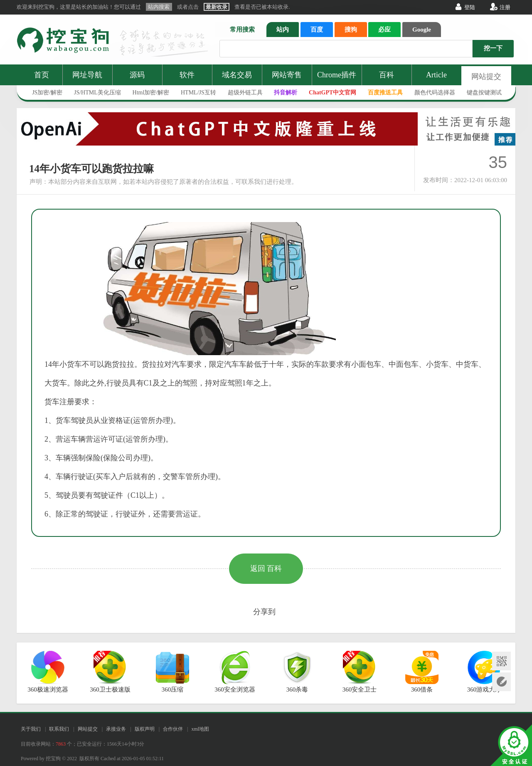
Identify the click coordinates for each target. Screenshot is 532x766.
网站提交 (486, 77)
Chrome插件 (337, 75)
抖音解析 (286, 93)
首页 (42, 75)
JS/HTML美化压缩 (97, 93)
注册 (505, 7)
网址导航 (87, 75)
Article (436, 75)
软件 (187, 75)
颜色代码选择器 (435, 93)
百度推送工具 (385, 93)
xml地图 (200, 729)
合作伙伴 (173, 729)
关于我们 (31, 729)
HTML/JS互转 (198, 93)
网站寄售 (287, 75)
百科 (387, 75)
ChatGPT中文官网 (332, 93)
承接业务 (116, 729)
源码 (137, 75)
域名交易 (237, 75)
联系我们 (59, 729)
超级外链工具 (245, 93)
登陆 (470, 7)
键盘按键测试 (484, 93)
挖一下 (493, 48)
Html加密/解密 (151, 93)
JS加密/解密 (47, 93)
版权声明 (145, 729)
